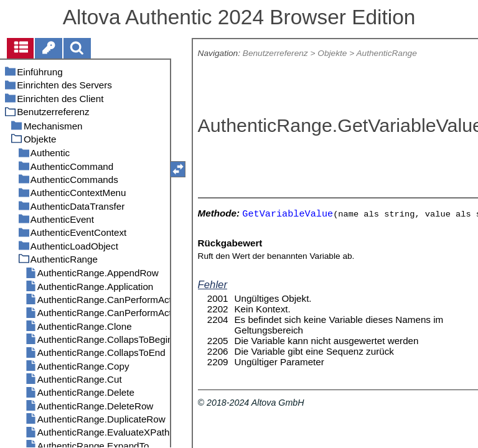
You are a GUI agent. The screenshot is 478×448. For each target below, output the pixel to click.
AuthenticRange (386, 53)
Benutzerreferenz (275, 53)
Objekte (332, 53)
